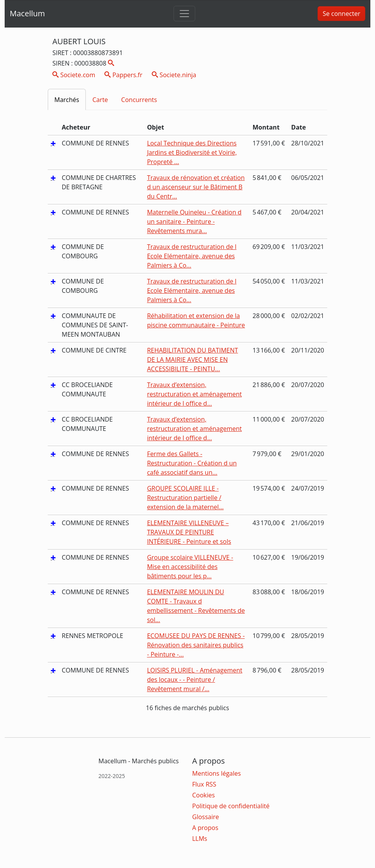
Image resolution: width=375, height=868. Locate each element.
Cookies (203, 795)
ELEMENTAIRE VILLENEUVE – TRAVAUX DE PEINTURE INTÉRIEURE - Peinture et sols (189, 532)
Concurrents (139, 100)
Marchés (67, 100)
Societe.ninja (174, 75)
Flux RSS (204, 784)
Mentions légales (216, 773)
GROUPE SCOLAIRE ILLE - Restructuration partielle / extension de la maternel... (186, 498)
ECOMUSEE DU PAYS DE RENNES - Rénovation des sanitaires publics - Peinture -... (196, 645)
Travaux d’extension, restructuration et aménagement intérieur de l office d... (194, 394)
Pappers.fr (123, 75)
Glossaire (206, 817)
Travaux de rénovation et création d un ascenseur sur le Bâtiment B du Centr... (196, 187)
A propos (205, 828)
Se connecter (341, 14)
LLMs (200, 839)
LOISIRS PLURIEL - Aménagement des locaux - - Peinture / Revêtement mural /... (195, 680)
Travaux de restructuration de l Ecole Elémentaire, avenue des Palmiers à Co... (192, 256)
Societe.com (74, 75)
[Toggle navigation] (184, 14)
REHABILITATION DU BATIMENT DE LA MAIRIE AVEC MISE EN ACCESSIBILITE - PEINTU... (193, 360)
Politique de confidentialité (231, 806)
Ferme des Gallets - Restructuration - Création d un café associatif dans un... (192, 463)
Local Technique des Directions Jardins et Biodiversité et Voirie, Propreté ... (192, 152)
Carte (100, 100)
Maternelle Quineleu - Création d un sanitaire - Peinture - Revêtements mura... (194, 221)
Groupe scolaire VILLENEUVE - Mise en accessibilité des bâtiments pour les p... (190, 567)
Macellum (27, 13)
